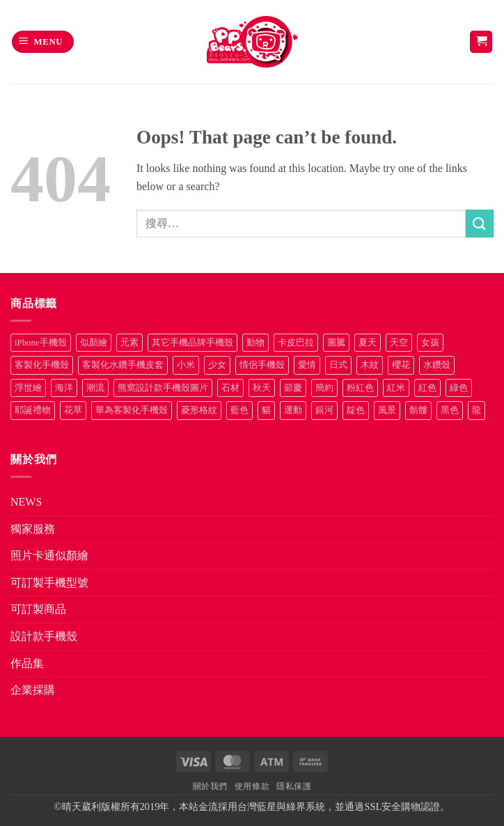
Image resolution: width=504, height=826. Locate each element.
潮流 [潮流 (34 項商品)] (95, 388)
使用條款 (252, 786)
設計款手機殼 (44, 636)
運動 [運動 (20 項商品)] (293, 410)
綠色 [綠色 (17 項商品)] (459, 388)
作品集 (27, 663)
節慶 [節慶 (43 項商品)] (293, 388)
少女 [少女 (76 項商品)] (217, 365)
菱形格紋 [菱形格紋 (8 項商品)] (199, 410)
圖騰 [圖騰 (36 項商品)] (336, 343)
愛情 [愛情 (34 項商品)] (307, 365)
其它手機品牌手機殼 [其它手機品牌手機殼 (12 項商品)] (192, 343)
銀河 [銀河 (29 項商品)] (324, 410)
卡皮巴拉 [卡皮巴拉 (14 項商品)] (296, 343)
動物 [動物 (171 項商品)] (255, 343)
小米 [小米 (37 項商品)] (186, 365)
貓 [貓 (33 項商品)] (266, 410)
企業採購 (33, 690)
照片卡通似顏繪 (49, 555)
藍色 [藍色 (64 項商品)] (239, 410)
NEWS (26, 502)
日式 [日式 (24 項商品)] (338, 365)
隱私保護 (294, 786)
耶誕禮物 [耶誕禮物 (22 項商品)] (33, 410)
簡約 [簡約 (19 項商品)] (324, 388)
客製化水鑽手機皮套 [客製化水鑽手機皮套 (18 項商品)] (123, 365)
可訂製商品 (38, 609)
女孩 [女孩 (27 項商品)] (430, 343)
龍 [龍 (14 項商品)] (477, 410)
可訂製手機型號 (49, 583)
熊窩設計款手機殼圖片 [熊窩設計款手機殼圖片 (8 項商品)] (163, 388)
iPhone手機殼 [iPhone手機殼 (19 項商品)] (41, 343)
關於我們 (210, 786)
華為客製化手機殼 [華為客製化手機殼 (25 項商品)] (132, 410)
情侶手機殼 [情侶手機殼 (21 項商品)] (262, 365)
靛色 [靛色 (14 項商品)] (356, 410)
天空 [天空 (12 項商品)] (399, 343)
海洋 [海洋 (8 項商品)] (64, 388)
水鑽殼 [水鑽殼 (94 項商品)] (437, 365)
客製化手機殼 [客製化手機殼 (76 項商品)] (42, 365)
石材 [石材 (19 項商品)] (230, 388)
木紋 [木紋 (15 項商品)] (370, 365)
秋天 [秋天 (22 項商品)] (262, 388)
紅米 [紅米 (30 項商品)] (396, 388)
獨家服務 (33, 529)
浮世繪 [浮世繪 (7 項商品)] (28, 388)
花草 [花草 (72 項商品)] (73, 410)
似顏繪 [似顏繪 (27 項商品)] (94, 343)
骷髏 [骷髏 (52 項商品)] (418, 410)
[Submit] (480, 223)
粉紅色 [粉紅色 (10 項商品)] (360, 388)
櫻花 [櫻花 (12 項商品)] (401, 365)
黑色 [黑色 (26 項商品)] (450, 410)
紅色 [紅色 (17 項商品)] (427, 388)
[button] (43, 42)
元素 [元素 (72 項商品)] (129, 343)
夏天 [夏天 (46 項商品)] (368, 343)
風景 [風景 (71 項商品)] (387, 410)
